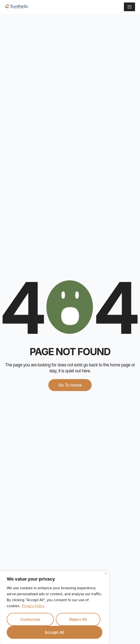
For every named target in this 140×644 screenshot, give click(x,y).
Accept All (55, 632)
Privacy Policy (33, 606)
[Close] (106, 573)
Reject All (78, 619)
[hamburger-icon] (129, 7)
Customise (30, 619)
